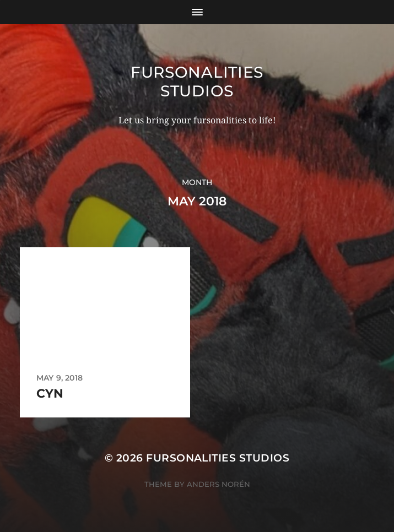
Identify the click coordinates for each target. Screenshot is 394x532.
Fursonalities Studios (197, 82)
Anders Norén (218, 484)
